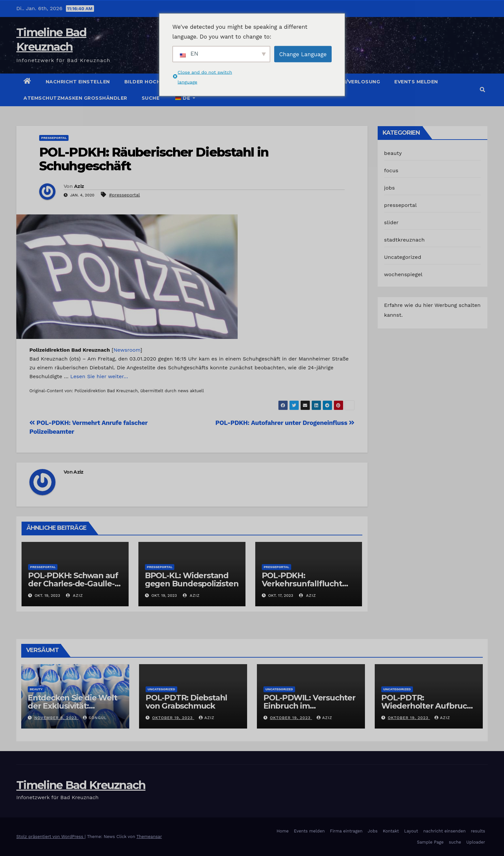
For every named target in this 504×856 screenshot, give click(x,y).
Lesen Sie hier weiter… (99, 376)
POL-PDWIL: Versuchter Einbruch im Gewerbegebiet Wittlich (310, 706)
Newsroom (127, 350)
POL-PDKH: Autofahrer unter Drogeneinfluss (285, 423)
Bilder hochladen (151, 82)
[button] (482, 90)
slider (392, 222)
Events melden (416, 82)
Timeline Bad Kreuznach (81, 785)
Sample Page (430, 842)
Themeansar (149, 837)
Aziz (79, 186)
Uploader (476, 842)
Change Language (303, 54)
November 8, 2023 (56, 718)
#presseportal (125, 195)
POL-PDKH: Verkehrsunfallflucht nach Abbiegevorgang (305, 584)
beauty (393, 153)
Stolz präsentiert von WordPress (50, 837)
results (478, 831)
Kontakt (391, 831)
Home (283, 831)
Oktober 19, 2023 (173, 718)
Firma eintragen (346, 831)
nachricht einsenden (445, 831)
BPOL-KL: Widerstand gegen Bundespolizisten (192, 579)
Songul (95, 718)
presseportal (54, 138)
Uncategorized (403, 257)
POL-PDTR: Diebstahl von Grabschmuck (186, 702)
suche (151, 98)
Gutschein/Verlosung (348, 82)
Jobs (373, 831)
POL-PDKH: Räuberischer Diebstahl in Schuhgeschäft (154, 159)
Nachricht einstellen (78, 82)
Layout (411, 831)
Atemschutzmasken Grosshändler (75, 98)
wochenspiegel (403, 274)
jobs (390, 188)
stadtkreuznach (405, 240)
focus (391, 170)
